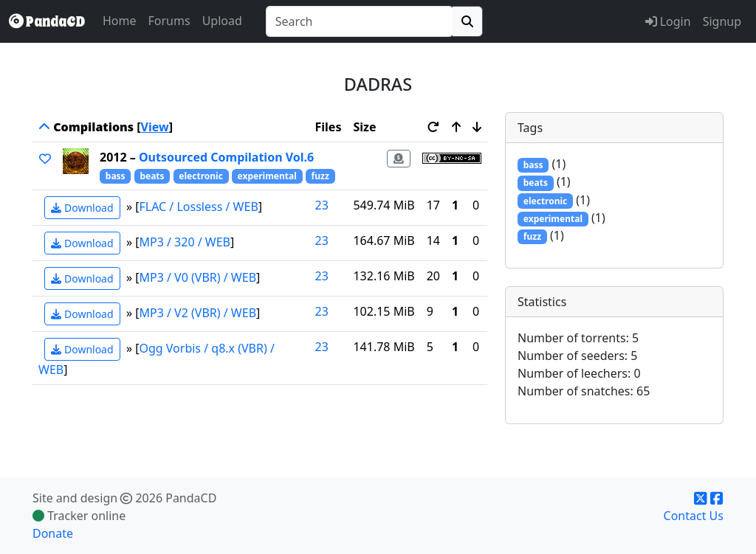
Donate (53, 533)
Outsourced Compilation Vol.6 (226, 157)
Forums (169, 21)
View (155, 127)
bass (116, 176)
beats (152, 176)
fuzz (320, 176)
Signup (722, 21)
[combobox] (360, 21)
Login (668, 21)
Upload (222, 21)
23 (322, 205)
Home (120, 21)
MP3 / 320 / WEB (185, 242)
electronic (201, 176)
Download (82, 208)
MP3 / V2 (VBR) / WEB (198, 313)
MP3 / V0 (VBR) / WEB (198, 277)
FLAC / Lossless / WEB (199, 207)
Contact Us (694, 516)
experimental (267, 176)
